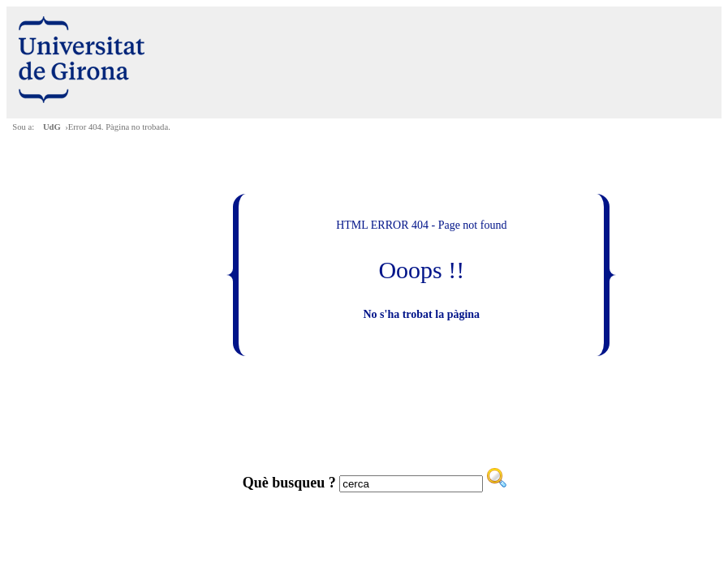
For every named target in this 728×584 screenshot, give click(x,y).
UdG (52, 127)
